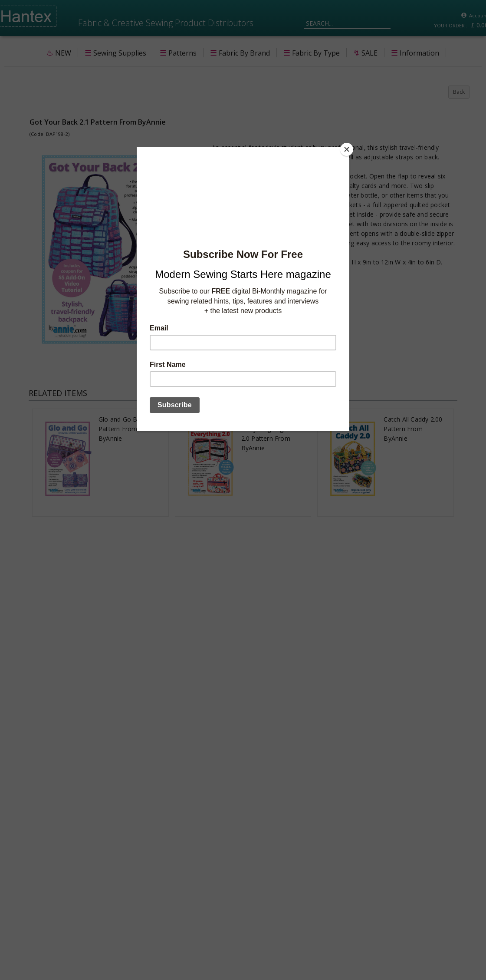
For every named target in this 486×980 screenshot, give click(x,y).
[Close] (347, 149)
